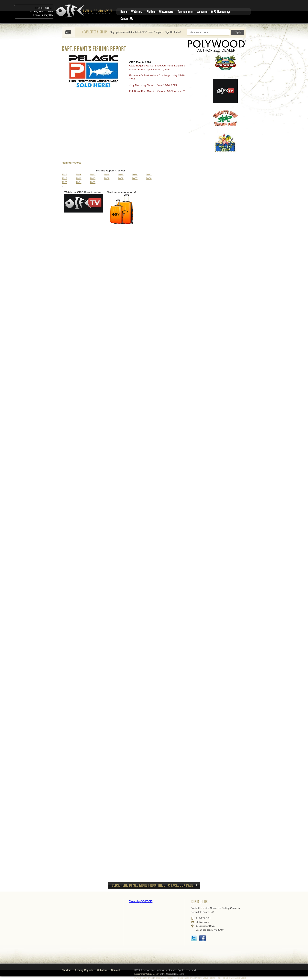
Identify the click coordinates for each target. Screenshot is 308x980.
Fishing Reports (71, 163)
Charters (66, 970)
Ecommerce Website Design (147, 974)
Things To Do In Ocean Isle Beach (231, 978)
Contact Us (127, 19)
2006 (149, 178)
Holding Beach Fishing (185, 978)
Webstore (137, 12)
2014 (135, 174)
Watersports (166, 12)
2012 (65, 178)
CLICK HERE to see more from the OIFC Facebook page (153, 885)
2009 (107, 178)
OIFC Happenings (221, 12)
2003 (93, 182)
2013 (149, 174)
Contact (115, 970)
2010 (93, 178)
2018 (78, 174)
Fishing (151, 12)
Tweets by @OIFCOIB (141, 901)
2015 (121, 174)
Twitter (194, 938)
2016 (107, 174)
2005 (65, 182)
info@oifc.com (203, 922)
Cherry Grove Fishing (206, 978)
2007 (135, 178)
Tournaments (185, 12)
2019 (65, 174)
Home (124, 12)
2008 (121, 178)
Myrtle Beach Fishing (143, 978)
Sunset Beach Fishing (164, 978)
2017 (93, 174)
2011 (78, 178)
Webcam (202, 12)
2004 (78, 182)
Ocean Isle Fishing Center (85, 11)
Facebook (203, 938)
